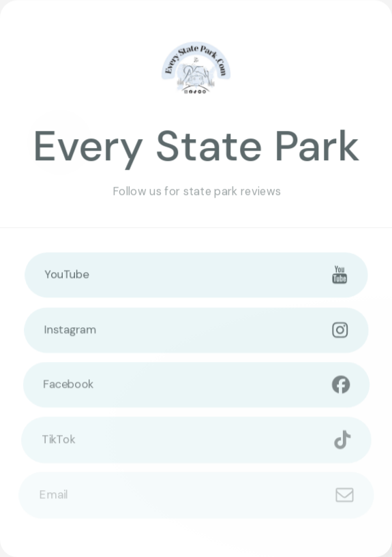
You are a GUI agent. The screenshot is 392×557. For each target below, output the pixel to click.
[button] (196, 275)
